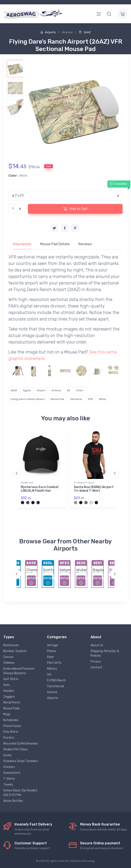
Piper (51, 657)
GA (49, 675)
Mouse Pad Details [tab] (55, 244)
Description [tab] (22, 244)
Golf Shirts (11, 679)
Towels (8, 785)
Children (9, 663)
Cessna (52, 692)
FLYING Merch (56, 680)
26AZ (85, 32)
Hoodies (9, 691)
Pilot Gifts (54, 663)
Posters (9, 738)
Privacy (96, 662)
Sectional (76, 399)
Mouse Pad (57, 399)
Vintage (53, 645)
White (102, 399)
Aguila (27, 390)
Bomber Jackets (15, 651)
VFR (90, 399)
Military (52, 669)
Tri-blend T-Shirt (84, 483)
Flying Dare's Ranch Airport (28, 399)
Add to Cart (75, 209)
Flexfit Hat (27, 483)
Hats (7, 685)
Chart (80, 390)
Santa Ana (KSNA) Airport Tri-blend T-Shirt (94, 489)
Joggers (9, 697)
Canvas (8, 657)
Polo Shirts (11, 732)
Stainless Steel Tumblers (21, 761)
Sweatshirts (12, 773)
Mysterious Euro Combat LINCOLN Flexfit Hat (40, 489)
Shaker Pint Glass (15, 749)
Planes (52, 651)
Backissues (11, 645)
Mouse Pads (11, 708)
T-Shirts (9, 779)
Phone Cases (12, 726)
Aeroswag (88, 861)
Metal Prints (12, 703)
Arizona (56, 390)
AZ (69, 390)
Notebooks (11, 720)
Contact (96, 667)
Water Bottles (13, 801)
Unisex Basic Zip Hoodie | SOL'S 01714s (20, 793)
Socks (7, 755)
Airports (48, 32)
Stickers (9, 767)
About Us (97, 645)
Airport (41, 390)
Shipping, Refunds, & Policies (105, 653)
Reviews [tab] (85, 244)
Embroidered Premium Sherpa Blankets (19, 671)
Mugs (7, 714)
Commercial (55, 686)
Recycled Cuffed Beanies (21, 744)
